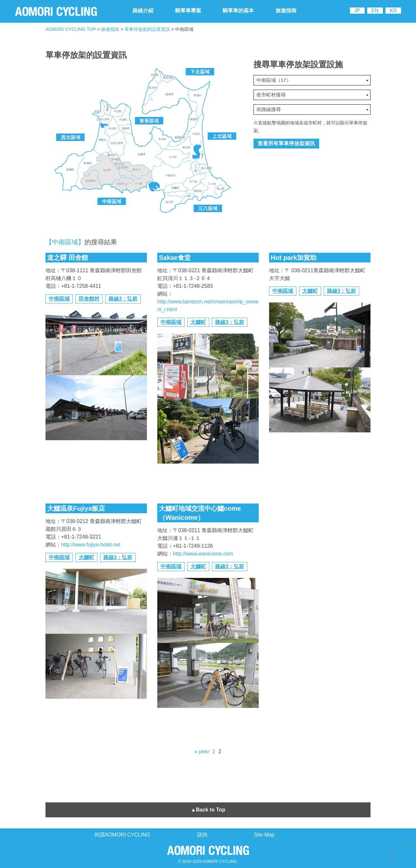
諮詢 (202, 835)
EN (375, 11)
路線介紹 (143, 11)
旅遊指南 (286, 11)
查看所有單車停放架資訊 (286, 143)
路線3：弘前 (123, 299)
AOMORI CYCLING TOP (71, 29)
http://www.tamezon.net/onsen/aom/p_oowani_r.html (208, 306)
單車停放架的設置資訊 (147, 29)
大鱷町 (198, 322)
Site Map (264, 835)
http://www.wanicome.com (203, 554)
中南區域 (59, 299)
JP (357, 11)
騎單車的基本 (238, 11)
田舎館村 (89, 299)
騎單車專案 (188, 11)
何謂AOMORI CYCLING (122, 835)
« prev (202, 752)
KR (393, 11)
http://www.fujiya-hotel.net (91, 545)
